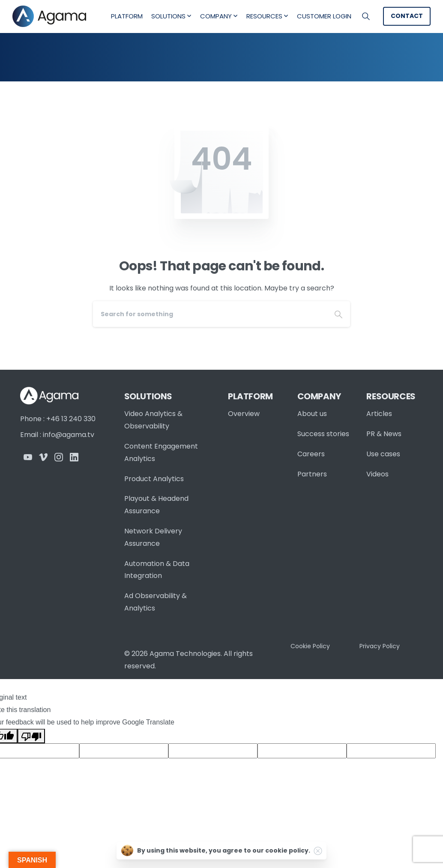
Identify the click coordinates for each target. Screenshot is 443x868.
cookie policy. (288, 850)
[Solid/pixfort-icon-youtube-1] (28, 457)
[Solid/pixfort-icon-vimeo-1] (43, 457)
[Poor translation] (31, 736)
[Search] (210, 314)
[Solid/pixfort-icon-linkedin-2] (74, 457)
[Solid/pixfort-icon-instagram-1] (59, 457)
